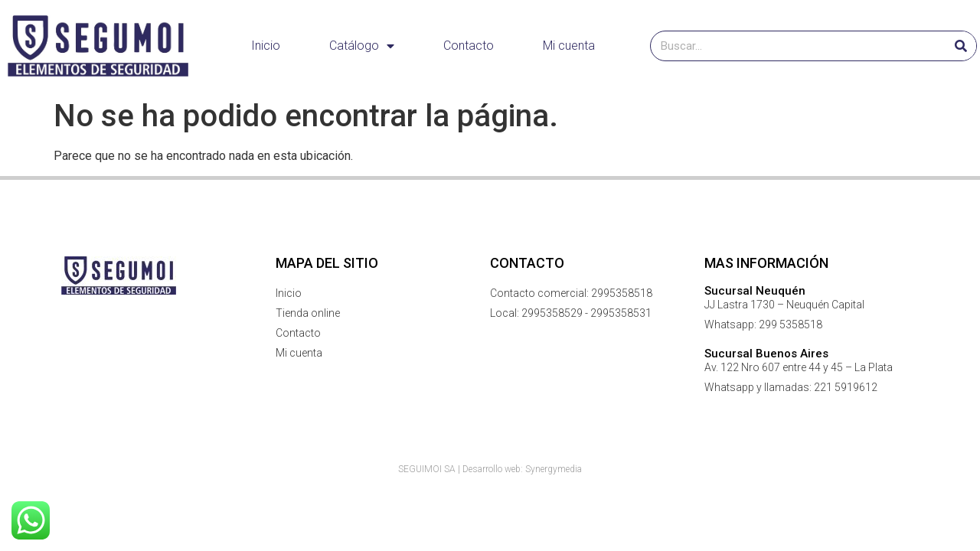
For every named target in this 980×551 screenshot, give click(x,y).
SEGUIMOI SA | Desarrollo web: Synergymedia (490, 469)
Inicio (266, 46)
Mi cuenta (569, 46)
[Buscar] (961, 46)
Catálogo (362, 46)
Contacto (469, 46)
